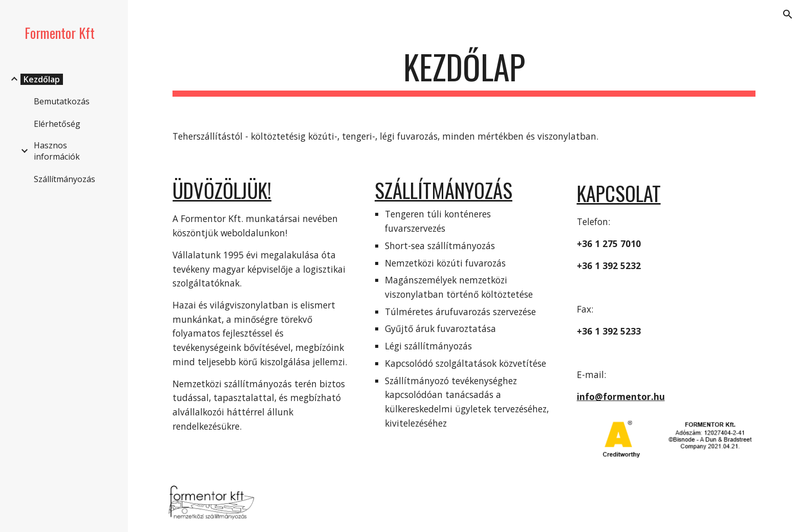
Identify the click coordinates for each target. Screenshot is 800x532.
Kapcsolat (619, 193)
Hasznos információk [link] (57, 151)
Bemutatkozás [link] (62, 101)
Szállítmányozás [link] (64, 179)
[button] (788, 14)
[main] (464, 72)
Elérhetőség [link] (57, 124)
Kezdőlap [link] (42, 79)
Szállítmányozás (444, 190)
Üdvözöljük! (222, 190)
